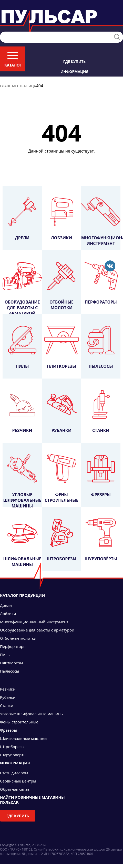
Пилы (22, 347)
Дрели (22, 219)
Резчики (22, 412)
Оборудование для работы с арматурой (22, 288)
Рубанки (61, 412)
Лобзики (61, 219)
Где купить (75, 62)
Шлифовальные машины (22, 543)
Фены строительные (61, 479)
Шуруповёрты (101, 540)
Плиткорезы (61, 347)
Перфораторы (101, 283)
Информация (74, 72)
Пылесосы (101, 347)
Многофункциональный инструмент (101, 222)
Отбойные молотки (61, 286)
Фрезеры (101, 476)
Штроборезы (61, 540)
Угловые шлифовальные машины (22, 481)
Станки (101, 412)
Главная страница (18, 86)
